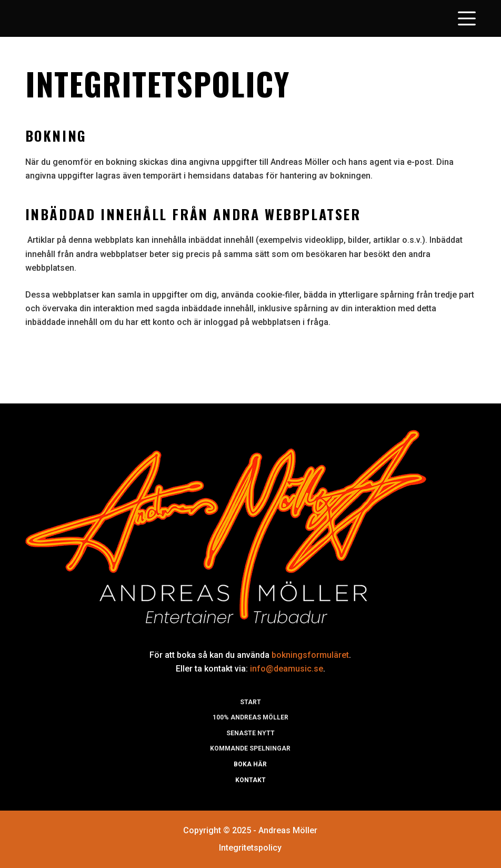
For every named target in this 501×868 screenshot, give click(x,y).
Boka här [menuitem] (250, 764)
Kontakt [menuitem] (250, 780)
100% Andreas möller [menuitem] (250, 717)
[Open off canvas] (467, 18)
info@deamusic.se (287, 669)
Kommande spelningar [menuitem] (250, 748)
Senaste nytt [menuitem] (250, 733)
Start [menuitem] (250, 702)
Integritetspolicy (250, 848)
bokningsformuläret (310, 655)
